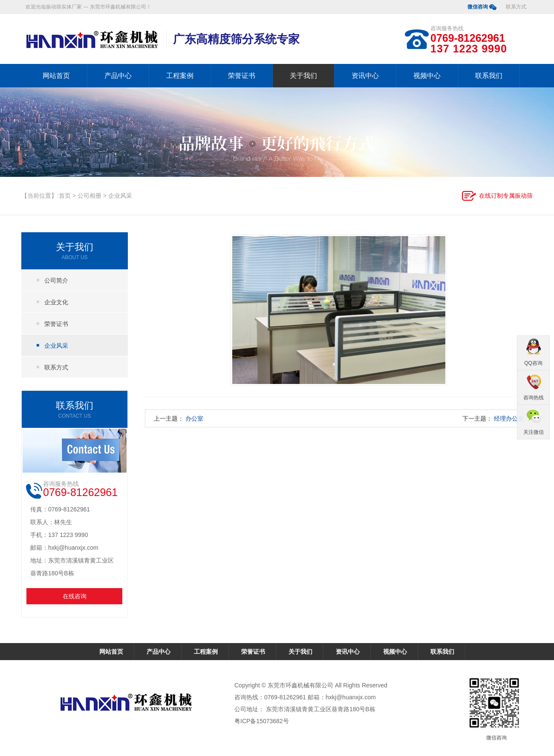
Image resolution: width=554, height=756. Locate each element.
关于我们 (303, 76)
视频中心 (427, 76)
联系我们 (489, 76)
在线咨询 (75, 596)
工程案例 (180, 76)
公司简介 (56, 280)
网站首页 (56, 76)
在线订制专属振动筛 (506, 196)
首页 (65, 196)
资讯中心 (365, 76)
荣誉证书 (242, 76)
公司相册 (89, 196)
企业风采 (120, 196)
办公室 (194, 418)
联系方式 (516, 7)
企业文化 (56, 302)
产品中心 (118, 76)
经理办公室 (509, 418)
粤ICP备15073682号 (262, 721)
